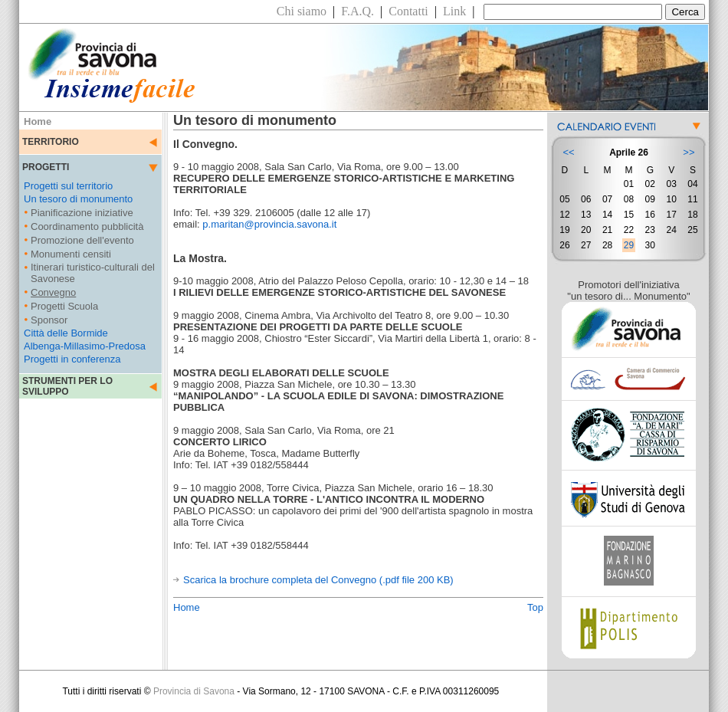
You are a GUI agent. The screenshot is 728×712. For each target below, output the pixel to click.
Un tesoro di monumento (78, 199)
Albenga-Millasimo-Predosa (85, 346)
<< (568, 152)
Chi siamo (302, 11)
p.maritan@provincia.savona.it (269, 224)
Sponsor (49, 320)
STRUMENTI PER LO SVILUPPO (67, 386)
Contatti (408, 11)
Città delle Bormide (66, 333)
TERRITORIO (51, 142)
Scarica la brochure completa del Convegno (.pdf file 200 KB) (318, 580)
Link (454, 11)
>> (689, 152)
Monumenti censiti (71, 254)
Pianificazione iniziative (82, 213)
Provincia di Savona (194, 691)
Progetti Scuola (64, 306)
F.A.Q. (357, 11)
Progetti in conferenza (72, 359)
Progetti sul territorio (68, 186)
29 (629, 245)
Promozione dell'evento (82, 240)
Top (535, 607)
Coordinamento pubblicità (87, 226)
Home (187, 607)
